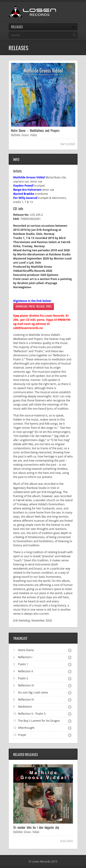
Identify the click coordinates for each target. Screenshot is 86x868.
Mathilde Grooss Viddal (24, 135)
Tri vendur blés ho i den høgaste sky (36, 827)
